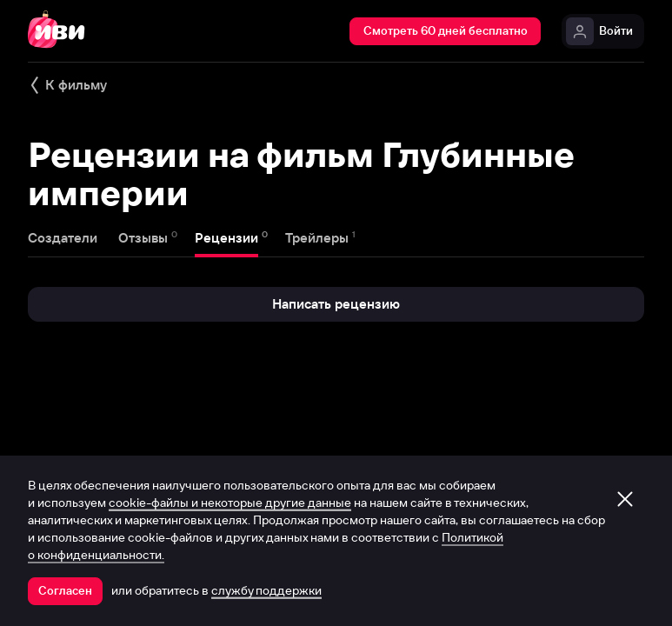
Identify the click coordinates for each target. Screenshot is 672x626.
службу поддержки (266, 590)
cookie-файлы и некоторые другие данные (230, 503)
